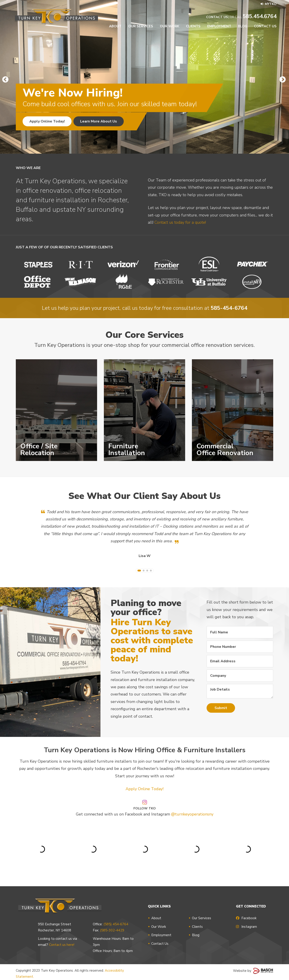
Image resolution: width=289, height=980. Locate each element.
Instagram (246, 927)
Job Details (240, 691)
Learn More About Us (99, 121)
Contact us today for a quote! (180, 237)
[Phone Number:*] (240, 647)
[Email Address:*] (240, 661)
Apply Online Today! (47, 121)
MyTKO (269, 4)
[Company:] (240, 676)
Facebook (246, 918)
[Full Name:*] (240, 632)
